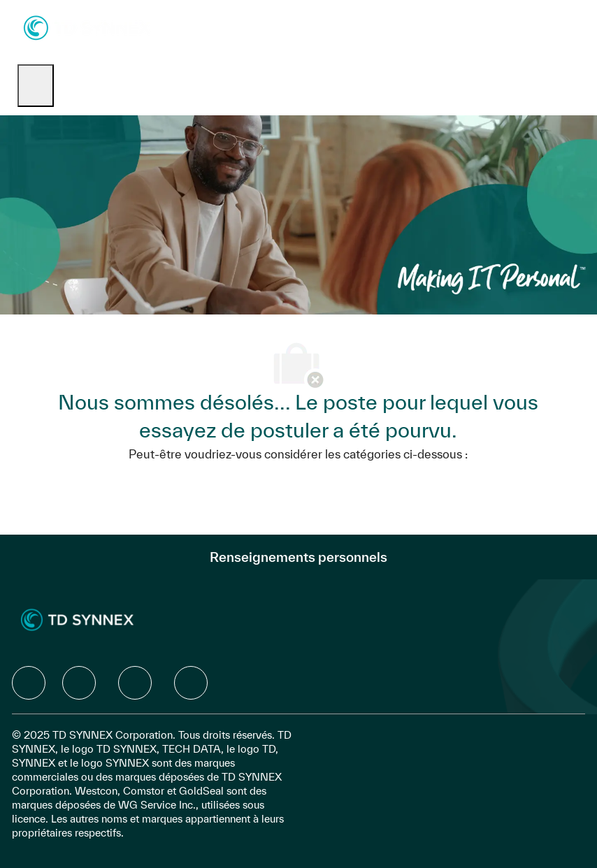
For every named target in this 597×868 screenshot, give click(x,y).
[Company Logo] (87, 27)
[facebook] (29, 683)
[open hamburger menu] (36, 86)
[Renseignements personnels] (298, 557)
